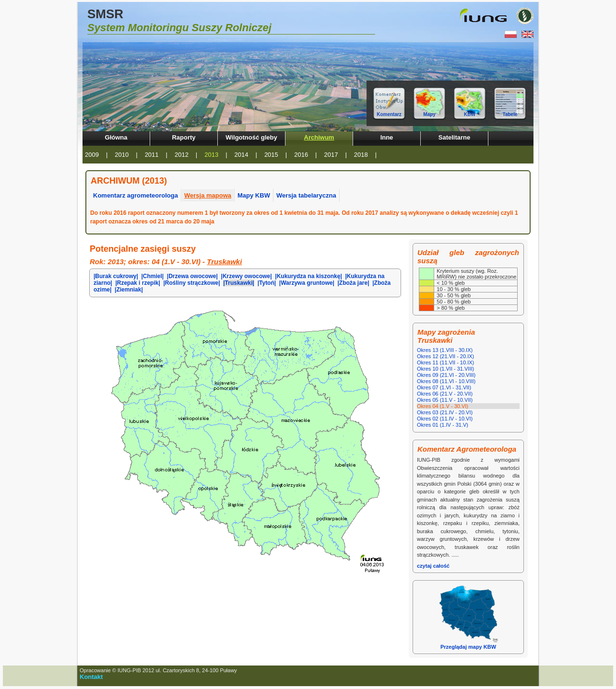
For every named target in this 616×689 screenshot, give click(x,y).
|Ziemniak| (129, 290)
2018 (361, 155)
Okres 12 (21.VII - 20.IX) (445, 356)
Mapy (429, 114)
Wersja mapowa (208, 195)
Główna (116, 137)
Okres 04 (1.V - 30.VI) (443, 406)
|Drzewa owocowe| (192, 276)
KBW (470, 114)
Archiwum (319, 137)
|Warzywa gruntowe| (307, 283)
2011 (152, 155)
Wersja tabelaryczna (306, 195)
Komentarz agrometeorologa (136, 195)
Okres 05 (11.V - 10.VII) (445, 400)
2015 (271, 155)
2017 (331, 155)
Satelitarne (454, 137)
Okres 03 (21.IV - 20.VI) (445, 412)
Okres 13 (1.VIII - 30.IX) (445, 350)
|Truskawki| (239, 283)
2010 (122, 155)
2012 (182, 155)
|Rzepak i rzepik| (137, 283)
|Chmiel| (152, 276)
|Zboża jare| (353, 283)
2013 (211, 155)
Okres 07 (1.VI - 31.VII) (444, 387)
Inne (387, 137)
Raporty (184, 137)
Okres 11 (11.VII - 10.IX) (445, 362)
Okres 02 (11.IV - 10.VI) (445, 419)
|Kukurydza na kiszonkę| (308, 276)
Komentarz (389, 114)
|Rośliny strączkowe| (191, 283)
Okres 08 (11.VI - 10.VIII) (446, 381)
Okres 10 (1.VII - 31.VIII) (445, 369)
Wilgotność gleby (251, 137)
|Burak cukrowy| (116, 276)
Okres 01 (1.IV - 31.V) (443, 425)
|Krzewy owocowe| (247, 276)
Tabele (510, 114)
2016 (301, 155)
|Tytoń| (267, 283)
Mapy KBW (254, 195)
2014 (242, 155)
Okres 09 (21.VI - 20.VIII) (446, 375)
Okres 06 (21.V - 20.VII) (445, 394)
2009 (92, 155)
